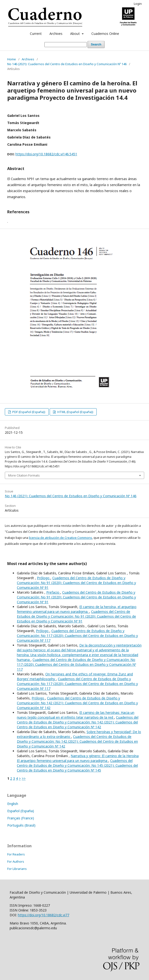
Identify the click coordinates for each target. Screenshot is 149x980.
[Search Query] (66, 45)
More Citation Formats (24, 475)
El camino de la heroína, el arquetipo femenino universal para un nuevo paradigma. (77, 609)
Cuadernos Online (105, 34)
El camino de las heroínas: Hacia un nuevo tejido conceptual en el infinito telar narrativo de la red (76, 715)
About (75, 34)
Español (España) (21, 811)
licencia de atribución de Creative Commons (61, 538)
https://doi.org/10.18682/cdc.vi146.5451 (46, 154)
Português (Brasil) (21, 825)
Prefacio (53, 592)
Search (96, 44)
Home (12, 59)
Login (138, 4)
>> (24, 778)
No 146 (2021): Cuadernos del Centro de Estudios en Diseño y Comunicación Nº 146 (67, 64)
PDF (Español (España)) (28, 412)
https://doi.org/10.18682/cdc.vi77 (44, 915)
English (13, 804)
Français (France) (21, 818)
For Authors (16, 861)
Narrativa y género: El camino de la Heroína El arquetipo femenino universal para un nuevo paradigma (78, 758)
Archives (56, 34)
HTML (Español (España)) (75, 412)
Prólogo (44, 578)
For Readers (16, 854)
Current (36, 34)
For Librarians (17, 869)
